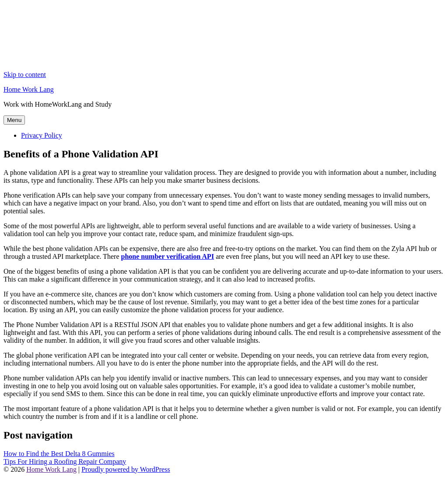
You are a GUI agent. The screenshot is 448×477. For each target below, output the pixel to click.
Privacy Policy (42, 135)
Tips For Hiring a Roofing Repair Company (65, 461)
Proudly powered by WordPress (126, 469)
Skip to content (25, 75)
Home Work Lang (29, 89)
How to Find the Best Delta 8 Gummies (59, 454)
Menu (14, 120)
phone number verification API (168, 256)
